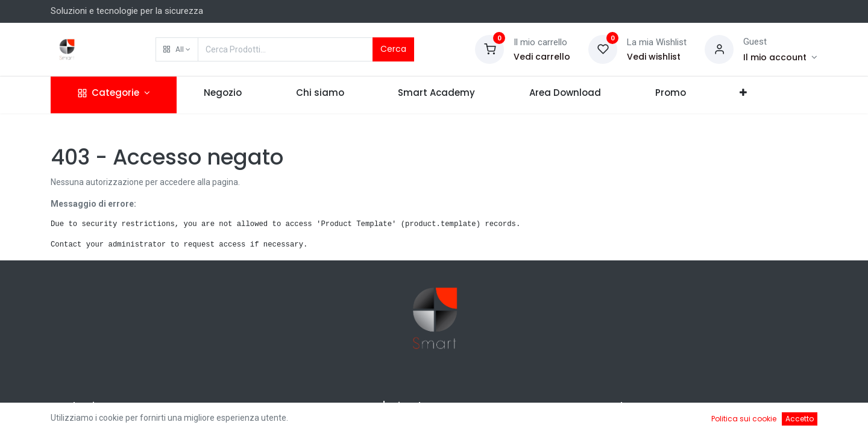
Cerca (393, 49)
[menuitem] (223, 95)
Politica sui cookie (744, 419)
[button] (177, 49)
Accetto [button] (800, 419)
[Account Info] (780, 57)
